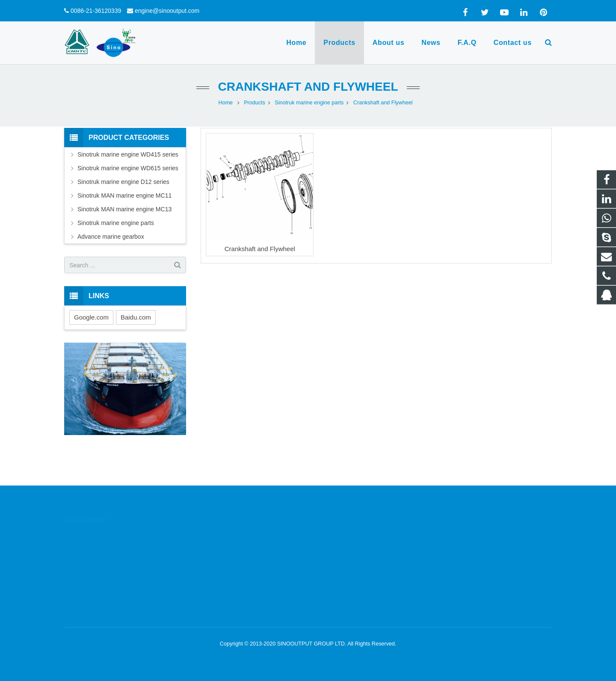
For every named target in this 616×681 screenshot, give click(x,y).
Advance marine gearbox (111, 237)
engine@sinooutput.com (167, 11)
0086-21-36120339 (96, 11)
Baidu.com (136, 317)
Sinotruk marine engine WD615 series (128, 168)
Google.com (91, 317)
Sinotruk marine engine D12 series (123, 182)
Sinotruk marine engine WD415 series (128, 154)
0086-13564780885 (347, 548)
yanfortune (336, 585)
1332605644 (339, 536)
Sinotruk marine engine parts (116, 223)
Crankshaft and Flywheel (308, 87)
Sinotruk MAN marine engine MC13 (124, 209)
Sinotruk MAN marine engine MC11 (124, 195)
